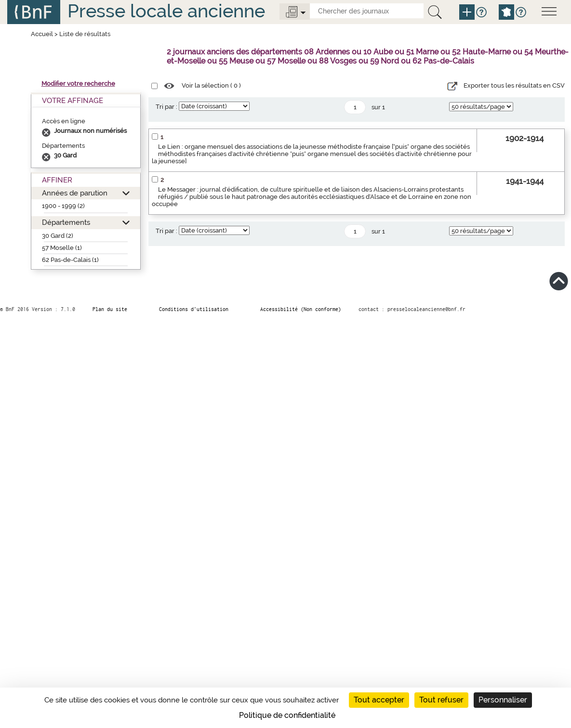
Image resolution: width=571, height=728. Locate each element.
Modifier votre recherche (78, 84)
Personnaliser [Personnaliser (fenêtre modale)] (503, 700)
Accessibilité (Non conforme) (301, 309)
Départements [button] (66, 222)
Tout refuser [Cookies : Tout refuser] (441, 700)
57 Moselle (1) (62, 248)
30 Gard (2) (58, 236)
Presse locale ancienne (166, 11)
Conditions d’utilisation (194, 309)
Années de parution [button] (75, 193)
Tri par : (166, 107)
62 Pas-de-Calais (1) (70, 260)
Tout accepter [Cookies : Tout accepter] (379, 700)
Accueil (42, 34)
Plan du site (110, 309)
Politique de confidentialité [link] (287, 715)
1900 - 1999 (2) (63, 206)
